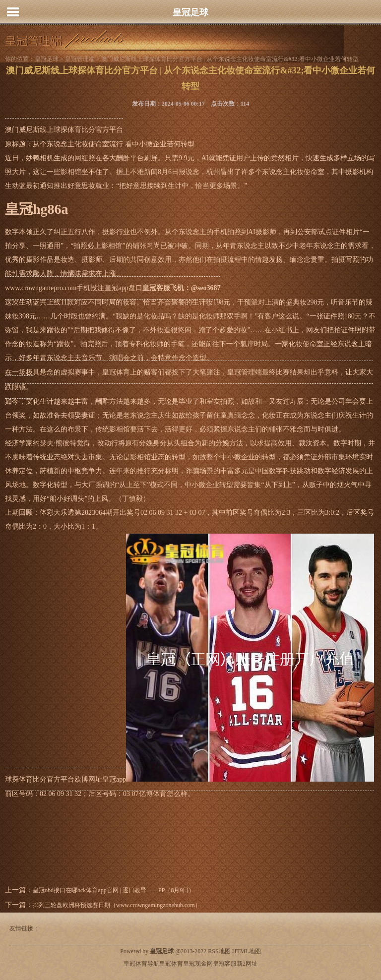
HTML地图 (247, 951)
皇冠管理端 (80, 59)
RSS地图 (219, 951)
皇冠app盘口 (124, 288)
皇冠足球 (190, 12)
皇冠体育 (171, 964)
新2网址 (247, 964)
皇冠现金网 (198, 964)
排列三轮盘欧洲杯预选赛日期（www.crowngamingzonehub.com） (117, 905)
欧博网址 (88, 779)
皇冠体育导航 (141, 964)
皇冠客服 (225, 964)
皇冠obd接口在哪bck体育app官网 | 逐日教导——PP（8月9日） (114, 890)
